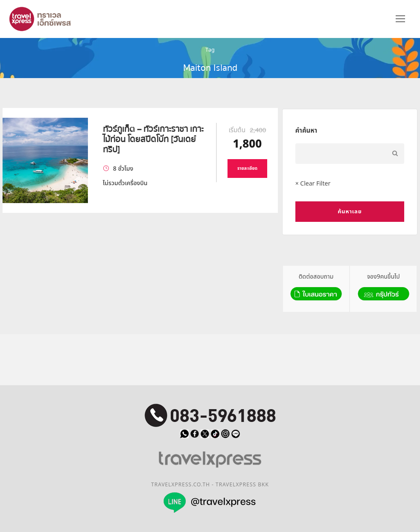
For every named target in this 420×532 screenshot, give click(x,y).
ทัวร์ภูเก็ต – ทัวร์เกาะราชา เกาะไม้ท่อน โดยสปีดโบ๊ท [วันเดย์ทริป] (153, 139)
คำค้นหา (306, 131)
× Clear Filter (313, 184)
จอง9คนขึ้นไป (384, 288)
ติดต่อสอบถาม (316, 288)
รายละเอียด (247, 169)
